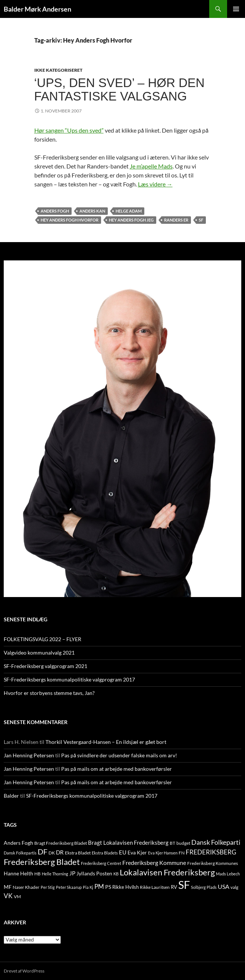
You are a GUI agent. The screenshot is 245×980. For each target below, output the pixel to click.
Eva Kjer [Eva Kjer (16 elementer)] (137, 852)
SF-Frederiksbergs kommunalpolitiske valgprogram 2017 (69, 679)
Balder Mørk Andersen (37, 9)
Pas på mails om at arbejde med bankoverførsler (117, 769)
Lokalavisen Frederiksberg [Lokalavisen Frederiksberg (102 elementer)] (167, 872)
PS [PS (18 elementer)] (108, 887)
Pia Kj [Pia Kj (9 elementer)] (88, 887)
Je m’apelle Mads (151, 166)
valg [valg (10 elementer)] (234, 887)
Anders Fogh (55, 211)
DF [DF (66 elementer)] (43, 851)
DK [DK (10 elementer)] (52, 853)
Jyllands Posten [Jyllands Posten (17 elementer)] (94, 873)
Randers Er (176, 220)
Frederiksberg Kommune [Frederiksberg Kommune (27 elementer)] (154, 862)
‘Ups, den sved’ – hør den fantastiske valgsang (120, 89)
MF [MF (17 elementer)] (8, 887)
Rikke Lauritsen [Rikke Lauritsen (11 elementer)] (155, 887)
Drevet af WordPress (24, 971)
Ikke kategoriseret (58, 70)
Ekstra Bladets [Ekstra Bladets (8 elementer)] (105, 853)
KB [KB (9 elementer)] (116, 874)
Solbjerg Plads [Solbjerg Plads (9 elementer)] (204, 887)
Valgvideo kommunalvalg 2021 (39, 653)
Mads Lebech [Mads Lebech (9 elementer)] (228, 874)
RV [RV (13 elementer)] (174, 887)
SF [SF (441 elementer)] (184, 885)
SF (201, 220)
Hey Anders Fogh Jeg (131, 220)
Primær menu (236, 9)
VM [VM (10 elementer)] (17, 896)
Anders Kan (92, 211)
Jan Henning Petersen (29, 755)
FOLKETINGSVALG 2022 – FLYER (43, 639)
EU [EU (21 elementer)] (123, 852)
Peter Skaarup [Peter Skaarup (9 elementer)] (69, 887)
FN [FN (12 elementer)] (182, 853)
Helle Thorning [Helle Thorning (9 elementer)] (55, 874)
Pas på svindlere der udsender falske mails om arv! (119, 755)
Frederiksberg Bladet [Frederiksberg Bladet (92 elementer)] (42, 862)
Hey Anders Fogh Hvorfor (70, 220)
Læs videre (155, 184)
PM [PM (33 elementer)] (99, 886)
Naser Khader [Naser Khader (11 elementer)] (26, 887)
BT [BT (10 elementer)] (172, 843)
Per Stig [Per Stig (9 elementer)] (48, 887)
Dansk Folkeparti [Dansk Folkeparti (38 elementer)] (216, 842)
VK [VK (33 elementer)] (8, 896)
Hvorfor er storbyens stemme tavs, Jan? (49, 693)
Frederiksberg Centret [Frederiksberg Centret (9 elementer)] (101, 863)
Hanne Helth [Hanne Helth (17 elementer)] (18, 873)
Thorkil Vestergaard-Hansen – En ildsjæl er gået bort (106, 742)
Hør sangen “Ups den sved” (69, 130)
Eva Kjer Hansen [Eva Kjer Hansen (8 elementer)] (163, 853)
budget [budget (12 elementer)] (183, 843)
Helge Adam (129, 211)
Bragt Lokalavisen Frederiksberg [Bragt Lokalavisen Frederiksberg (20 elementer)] (128, 843)
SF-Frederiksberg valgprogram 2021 (45, 666)
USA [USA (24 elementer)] (224, 887)
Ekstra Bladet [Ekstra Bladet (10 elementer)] (78, 853)
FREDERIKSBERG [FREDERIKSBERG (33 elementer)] (211, 852)
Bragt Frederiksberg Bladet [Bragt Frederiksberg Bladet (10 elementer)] (61, 843)
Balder (11, 796)
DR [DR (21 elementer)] (60, 852)
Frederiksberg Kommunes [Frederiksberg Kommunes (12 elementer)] (213, 863)
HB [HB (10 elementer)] (37, 874)
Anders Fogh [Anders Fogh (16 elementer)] (18, 843)
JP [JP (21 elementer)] (72, 873)
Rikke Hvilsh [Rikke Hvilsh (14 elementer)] (125, 887)
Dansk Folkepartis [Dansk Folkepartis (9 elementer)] (20, 853)
